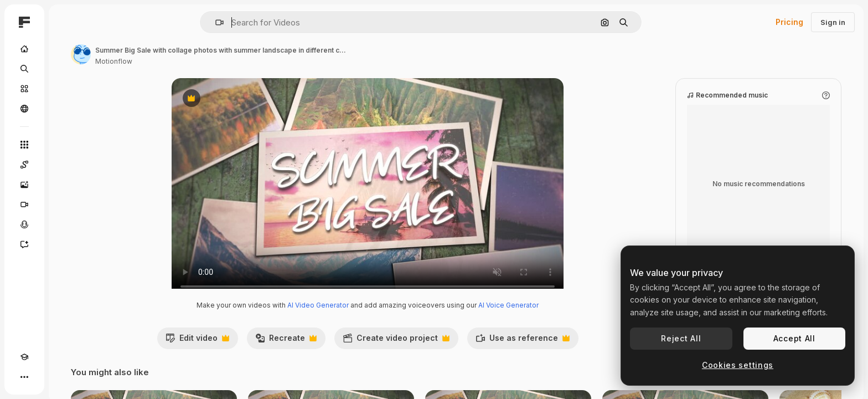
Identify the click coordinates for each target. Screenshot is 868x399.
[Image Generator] (66, 185)
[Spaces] (66, 165)
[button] (257, 22)
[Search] (66, 69)
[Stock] (66, 89)
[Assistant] (66, 244)
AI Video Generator (360, 316)
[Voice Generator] (66, 224)
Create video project (438, 352)
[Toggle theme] (44, 377)
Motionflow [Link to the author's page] (198, 61)
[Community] (66, 109)
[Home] (66, 49)
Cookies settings (738, 365)
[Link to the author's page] (165, 54)
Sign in (833, 22)
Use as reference (565, 352)
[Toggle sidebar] (108, 22)
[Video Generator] (66, 204)
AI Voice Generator (551, 316)
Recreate (328, 352)
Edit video (239, 352)
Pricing (789, 22)
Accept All (794, 338)
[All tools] (66, 145)
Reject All (681, 338)
